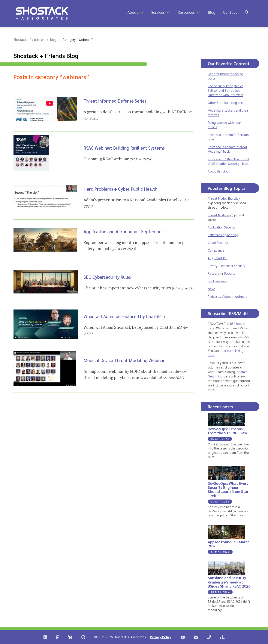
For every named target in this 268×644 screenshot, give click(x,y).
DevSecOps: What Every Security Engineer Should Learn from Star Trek (228, 489)
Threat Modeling (219, 215)
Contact (230, 12)
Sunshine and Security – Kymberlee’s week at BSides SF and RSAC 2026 (229, 582)
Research (214, 273)
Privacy (213, 266)
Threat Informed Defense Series (115, 101)
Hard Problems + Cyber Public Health (120, 189)
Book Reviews (217, 281)
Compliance (216, 250)
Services (158, 12)
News (212, 289)
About (133, 12)
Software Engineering (223, 235)
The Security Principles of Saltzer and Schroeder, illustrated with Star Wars (225, 90)
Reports (230, 273)
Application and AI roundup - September (123, 231)
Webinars (241, 296)
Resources (186, 12)
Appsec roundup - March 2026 (229, 544)
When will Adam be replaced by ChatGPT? (125, 316)
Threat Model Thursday (224, 198)
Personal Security (233, 266)
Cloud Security (218, 242)
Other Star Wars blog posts (226, 102)
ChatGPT (221, 258)
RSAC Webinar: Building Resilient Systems (124, 148)
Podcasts (214, 296)
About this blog (218, 171)
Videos (226, 296)
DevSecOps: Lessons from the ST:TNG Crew (227, 431)
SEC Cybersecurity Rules (107, 277)
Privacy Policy (161, 637)
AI (209, 258)
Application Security (222, 227)
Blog (212, 12)
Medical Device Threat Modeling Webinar (124, 360)
